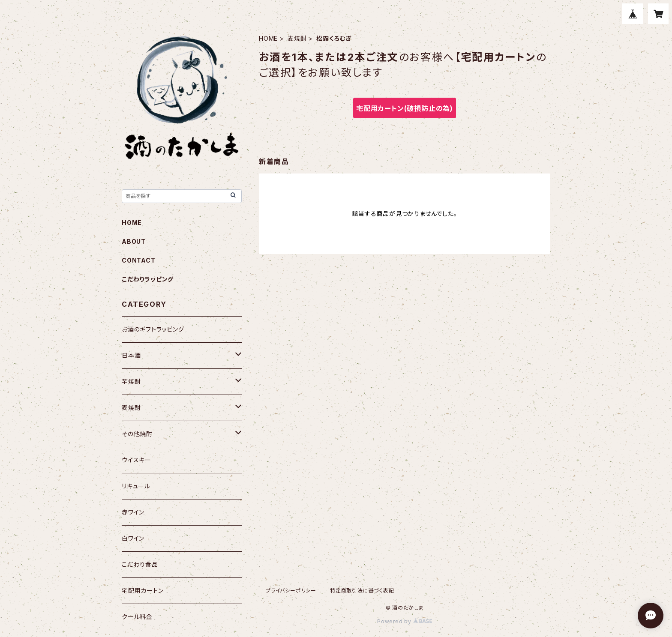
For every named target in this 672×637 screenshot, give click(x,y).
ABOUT (134, 241)
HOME (268, 38)
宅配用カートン (143, 591)
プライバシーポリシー (291, 591)
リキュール (136, 486)
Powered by (405, 621)
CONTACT (139, 260)
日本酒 (131, 355)
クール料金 (137, 617)
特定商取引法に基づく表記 (362, 591)
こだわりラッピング (148, 279)
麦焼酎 (297, 38)
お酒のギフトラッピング (153, 329)
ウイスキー (136, 460)
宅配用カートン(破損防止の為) (405, 108)
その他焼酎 (137, 434)
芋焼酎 (131, 381)
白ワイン (133, 538)
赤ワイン (133, 512)
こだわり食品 (140, 564)
